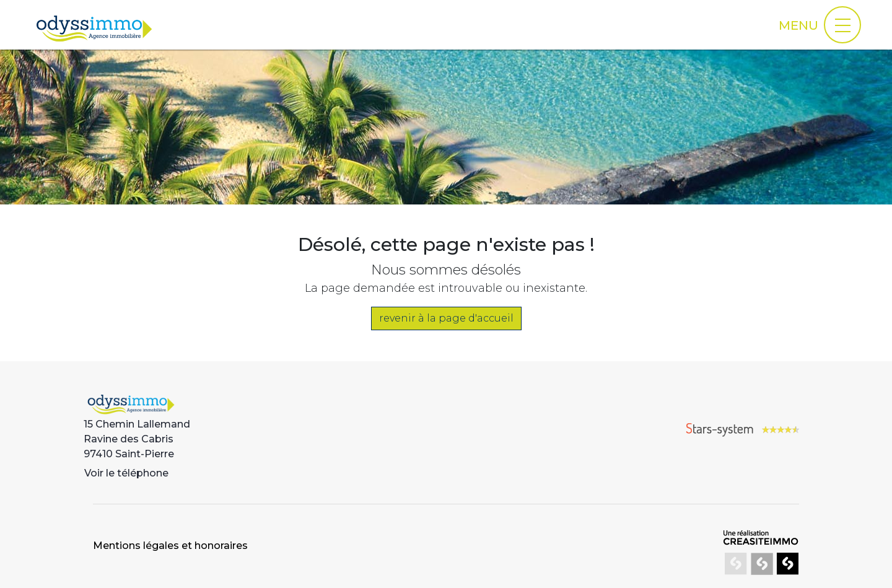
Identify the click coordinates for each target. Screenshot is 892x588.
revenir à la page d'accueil (446, 318)
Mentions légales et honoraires (170, 546)
